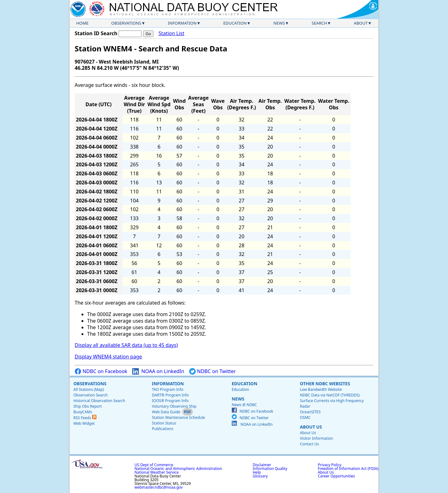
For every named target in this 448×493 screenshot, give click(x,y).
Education (235, 23)
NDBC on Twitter (212, 371)
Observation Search (91, 395)
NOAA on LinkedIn (158, 371)
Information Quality (270, 469)
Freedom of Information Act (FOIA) (348, 469)
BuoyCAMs (83, 412)
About (361, 23)
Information (182, 23)
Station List (171, 33)
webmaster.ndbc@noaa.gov (159, 487)
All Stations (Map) (89, 389)
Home (82, 23)
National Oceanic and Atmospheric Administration (178, 469)
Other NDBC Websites (325, 384)
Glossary (260, 476)
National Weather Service (156, 472)
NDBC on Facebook (101, 371)
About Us (311, 427)
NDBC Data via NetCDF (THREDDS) (330, 395)
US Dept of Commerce (154, 465)
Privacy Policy (330, 465)
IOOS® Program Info (170, 401)
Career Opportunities (336, 476)
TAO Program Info (168, 389)
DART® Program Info (170, 395)
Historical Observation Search (99, 401)
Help (257, 472)
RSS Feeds (85, 418)
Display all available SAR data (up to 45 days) (126, 345)
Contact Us (309, 444)
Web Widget (84, 423)
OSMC (305, 417)
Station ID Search (96, 33)
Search (320, 23)
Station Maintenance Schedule (178, 417)
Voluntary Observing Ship (174, 406)
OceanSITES (310, 412)
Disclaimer (262, 465)
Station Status (164, 423)
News (279, 23)
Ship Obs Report (88, 406)
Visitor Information (317, 438)
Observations (126, 23)
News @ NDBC (244, 405)
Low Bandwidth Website (321, 389)
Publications (163, 429)
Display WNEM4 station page (108, 357)
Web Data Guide (166, 412)
